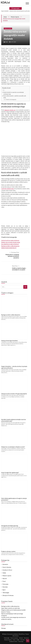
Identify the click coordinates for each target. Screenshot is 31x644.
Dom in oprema (7, 567)
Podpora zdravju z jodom (8, 551)
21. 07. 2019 (13, 42)
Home (5, 17)
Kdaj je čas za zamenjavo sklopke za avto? (13, 447)
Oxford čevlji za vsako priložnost (10, 240)
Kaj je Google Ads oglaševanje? (10, 473)
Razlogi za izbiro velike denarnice (10, 246)
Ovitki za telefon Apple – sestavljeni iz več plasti (19, 269)
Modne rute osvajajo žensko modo (11, 242)
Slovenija (5, 587)
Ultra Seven (15, 636)
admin (6, 42)
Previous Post (15, 252)
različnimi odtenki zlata (8, 189)
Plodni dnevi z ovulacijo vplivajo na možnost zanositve (12, 256)
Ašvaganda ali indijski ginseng (10, 526)
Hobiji (4, 573)
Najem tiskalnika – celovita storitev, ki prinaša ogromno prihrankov (16, 11)
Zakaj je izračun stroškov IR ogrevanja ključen (14, 394)
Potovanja (5, 584)
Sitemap (3, 628)
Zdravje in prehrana (8, 595)
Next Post (15, 266)
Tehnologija (6, 593)
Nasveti (5, 578)
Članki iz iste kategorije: (11, 100)
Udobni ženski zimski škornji (9, 248)
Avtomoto (5, 564)
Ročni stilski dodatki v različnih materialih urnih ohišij (15, 97)
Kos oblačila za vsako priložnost (10, 244)
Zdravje (21, 638)
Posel (4, 581)
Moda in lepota (15, 17)
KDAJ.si (5, 2)
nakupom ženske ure (10, 110)
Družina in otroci (7, 570)
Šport (4, 590)
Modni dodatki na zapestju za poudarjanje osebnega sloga (14, 93)
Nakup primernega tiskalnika (9, 341)
